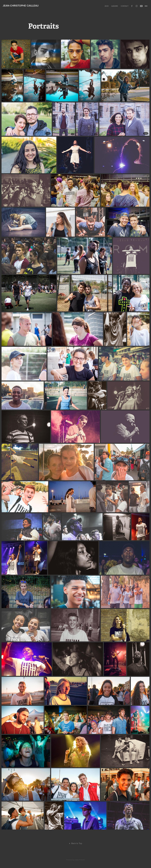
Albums (115, 6)
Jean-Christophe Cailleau (21, 6)
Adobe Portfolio (80, 860)
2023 (107, 6)
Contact (125, 6)
